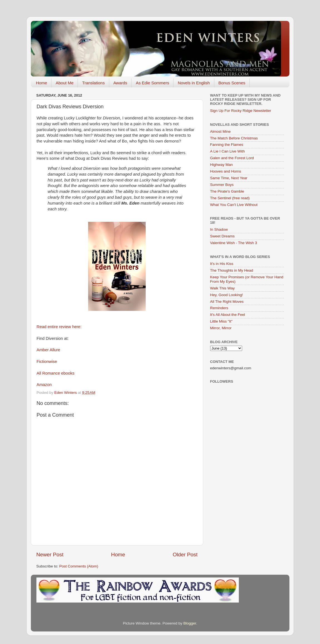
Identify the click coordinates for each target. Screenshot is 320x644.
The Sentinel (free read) (230, 198)
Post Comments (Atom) (79, 566)
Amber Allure (49, 350)
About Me (65, 83)
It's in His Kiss (222, 264)
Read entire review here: (59, 327)
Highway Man (222, 165)
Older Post (185, 555)
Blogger (190, 623)
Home (41, 83)
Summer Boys (222, 185)
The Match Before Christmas (234, 138)
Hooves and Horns (226, 171)
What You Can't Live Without (234, 205)
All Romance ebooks (56, 373)
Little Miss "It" (221, 321)
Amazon (45, 385)
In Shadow (219, 229)
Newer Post (50, 555)
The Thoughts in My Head (232, 270)
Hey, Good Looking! (227, 295)
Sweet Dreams (223, 236)
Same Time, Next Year (229, 178)
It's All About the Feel (228, 315)
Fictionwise (47, 362)
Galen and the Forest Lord (232, 158)
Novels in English (194, 83)
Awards (120, 83)
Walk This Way (223, 288)
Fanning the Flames (227, 145)
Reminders (219, 308)
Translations (93, 83)
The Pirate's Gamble (227, 191)
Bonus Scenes (232, 83)
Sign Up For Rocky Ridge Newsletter (241, 111)
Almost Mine (220, 131)
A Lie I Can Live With (228, 151)
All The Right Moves (227, 302)
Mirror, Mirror (221, 328)
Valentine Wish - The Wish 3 (234, 243)
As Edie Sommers (152, 83)
